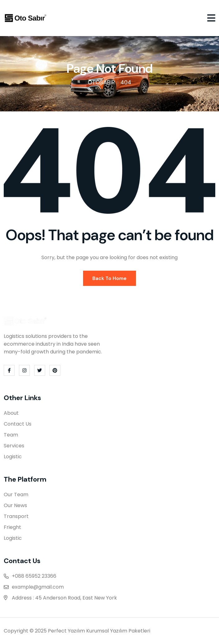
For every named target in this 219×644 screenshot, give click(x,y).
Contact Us (18, 424)
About (11, 413)
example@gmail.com (38, 587)
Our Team (16, 495)
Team (11, 435)
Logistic (13, 457)
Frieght (12, 527)
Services (14, 446)
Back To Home (109, 278)
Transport (16, 516)
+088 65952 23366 (34, 576)
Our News (15, 505)
